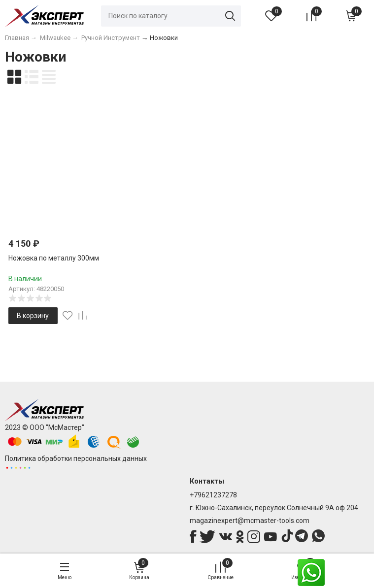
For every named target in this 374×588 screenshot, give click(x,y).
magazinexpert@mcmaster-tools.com (250, 521)
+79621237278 (213, 495)
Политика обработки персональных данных (76, 458)
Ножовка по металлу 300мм (54, 258)
